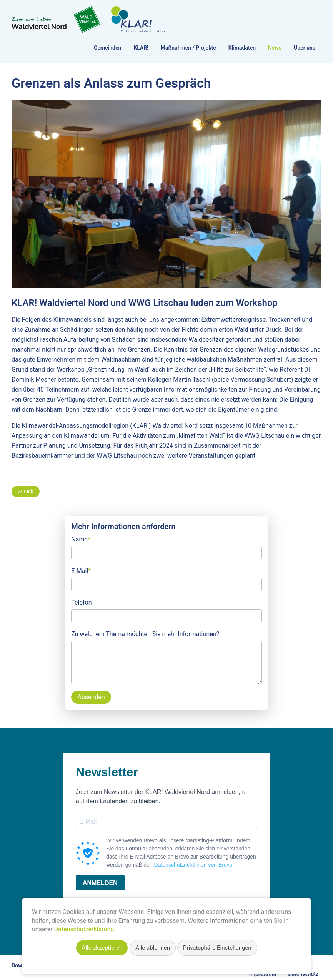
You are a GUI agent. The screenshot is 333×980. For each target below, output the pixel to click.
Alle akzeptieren (102, 948)
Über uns (305, 48)
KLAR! (141, 48)
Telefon (81, 602)
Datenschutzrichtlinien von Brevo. (194, 865)
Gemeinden (107, 48)
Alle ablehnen (153, 948)
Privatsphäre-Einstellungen (217, 948)
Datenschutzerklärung (84, 929)
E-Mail (81, 570)
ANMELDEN (100, 883)
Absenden (91, 697)
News (275, 48)
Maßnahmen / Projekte (188, 48)
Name (81, 539)
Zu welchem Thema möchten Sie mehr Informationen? (145, 634)
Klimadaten (242, 48)
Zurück (26, 491)
